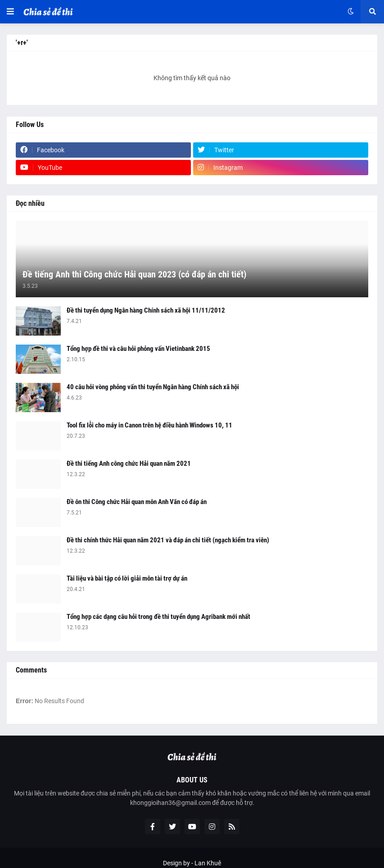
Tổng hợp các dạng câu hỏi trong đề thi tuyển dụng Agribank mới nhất (158, 617)
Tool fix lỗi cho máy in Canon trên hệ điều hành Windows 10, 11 (149, 425)
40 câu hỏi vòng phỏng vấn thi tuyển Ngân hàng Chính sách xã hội (153, 387)
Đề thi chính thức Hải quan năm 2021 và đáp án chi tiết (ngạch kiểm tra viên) (168, 540)
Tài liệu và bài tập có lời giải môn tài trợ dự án (127, 578)
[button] (10, 12)
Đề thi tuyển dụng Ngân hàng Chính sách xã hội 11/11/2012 (146, 310)
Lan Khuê (208, 863)
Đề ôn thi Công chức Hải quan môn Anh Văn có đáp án (137, 502)
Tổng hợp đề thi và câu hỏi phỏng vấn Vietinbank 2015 (138, 349)
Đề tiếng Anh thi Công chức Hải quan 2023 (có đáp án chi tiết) (134, 274)
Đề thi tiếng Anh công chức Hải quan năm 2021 (129, 464)
